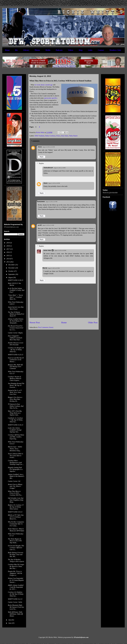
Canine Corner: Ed (14, 481)
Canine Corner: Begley (15, 333)
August (11, 278)
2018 (8, 246)
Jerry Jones (65, 136)
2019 (8, 243)
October (11, 271)
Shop (81, 50)
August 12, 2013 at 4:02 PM (54, 183)
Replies (41, 163)
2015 (8, 256)
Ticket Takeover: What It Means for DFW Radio (16, 530)
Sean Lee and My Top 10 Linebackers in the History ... (16, 360)
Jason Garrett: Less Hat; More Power (16, 308)
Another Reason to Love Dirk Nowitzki (16, 344)
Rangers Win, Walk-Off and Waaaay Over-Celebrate (15, 367)
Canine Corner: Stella (15, 602)
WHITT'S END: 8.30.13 (16, 280)
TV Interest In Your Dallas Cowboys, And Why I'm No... (16, 406)
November (12, 268)
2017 (8, 249)
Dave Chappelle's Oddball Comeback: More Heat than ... (15, 338)
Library (26, 50)
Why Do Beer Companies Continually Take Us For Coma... (16, 524)
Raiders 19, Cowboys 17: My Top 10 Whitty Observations (16, 507)
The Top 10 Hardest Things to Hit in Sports (16, 560)
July (10, 620)
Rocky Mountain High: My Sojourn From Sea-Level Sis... (16, 607)
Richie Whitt (47, 250)
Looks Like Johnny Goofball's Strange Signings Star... (15, 430)
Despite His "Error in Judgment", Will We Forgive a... (15, 573)
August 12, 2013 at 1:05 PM (60, 168)
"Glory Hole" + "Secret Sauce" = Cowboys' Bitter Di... (15, 297)
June (10, 623)
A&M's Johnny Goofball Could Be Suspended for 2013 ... (16, 587)
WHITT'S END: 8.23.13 (16, 355)
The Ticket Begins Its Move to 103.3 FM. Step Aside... (15, 541)
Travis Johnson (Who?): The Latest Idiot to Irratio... (16, 456)
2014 (8, 259)
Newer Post (35, 323)
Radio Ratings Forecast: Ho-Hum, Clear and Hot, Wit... (16, 555)
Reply (42, 157)
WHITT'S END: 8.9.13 (15, 512)
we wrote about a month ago (43, 85)
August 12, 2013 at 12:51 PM (49, 147)
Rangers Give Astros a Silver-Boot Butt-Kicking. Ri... (15, 399)
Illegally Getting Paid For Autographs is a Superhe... (15, 469)
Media (48, 50)
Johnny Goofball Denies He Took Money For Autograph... (16, 321)
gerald (40, 225)
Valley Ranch (73, 136)
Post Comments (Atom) (46, 327)
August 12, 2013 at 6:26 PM (60, 251)
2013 (8, 262)
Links (90, 50)
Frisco (58, 136)
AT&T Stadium (39, 136)
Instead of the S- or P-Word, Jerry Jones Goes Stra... (15, 392)
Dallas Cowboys (50, 136)
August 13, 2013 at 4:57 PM (54, 268)
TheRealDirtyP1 (48, 168)
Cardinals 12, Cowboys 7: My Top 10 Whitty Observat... (15, 420)
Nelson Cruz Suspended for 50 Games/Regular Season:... (16, 580)
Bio (16, 50)
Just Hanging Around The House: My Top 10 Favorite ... (16, 385)
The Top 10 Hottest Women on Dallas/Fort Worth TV (16, 314)
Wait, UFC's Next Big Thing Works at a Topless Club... (15, 413)
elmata (40, 147)
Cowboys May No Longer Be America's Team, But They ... (16, 566)
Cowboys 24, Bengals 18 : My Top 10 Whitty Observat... (16, 350)
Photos (37, 50)
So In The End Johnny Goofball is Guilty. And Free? (16, 290)
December (12, 265)
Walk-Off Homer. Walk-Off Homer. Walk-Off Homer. (15, 614)
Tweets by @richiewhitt (110, 193)
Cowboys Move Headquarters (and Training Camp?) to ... (16, 463)
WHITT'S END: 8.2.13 (15, 599)
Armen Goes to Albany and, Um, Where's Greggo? (15, 486)
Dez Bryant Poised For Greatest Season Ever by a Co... (16, 328)
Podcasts (59, 50)
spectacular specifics (51, 98)
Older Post (93, 323)
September (12, 274)
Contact (101, 50)
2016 (8, 252)
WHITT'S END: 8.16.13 (16, 425)
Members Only (115, 50)
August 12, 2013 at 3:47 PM (52, 202)
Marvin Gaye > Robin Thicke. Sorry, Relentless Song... (15, 449)
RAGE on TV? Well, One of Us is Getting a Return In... (16, 517)
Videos (71, 50)
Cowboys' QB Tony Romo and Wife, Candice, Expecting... (16, 437)
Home (7, 50)
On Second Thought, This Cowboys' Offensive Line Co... (16, 548)
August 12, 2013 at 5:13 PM (48, 225)
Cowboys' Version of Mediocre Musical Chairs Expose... (15, 379)
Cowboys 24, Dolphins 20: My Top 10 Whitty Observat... (16, 594)
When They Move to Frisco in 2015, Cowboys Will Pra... (15, 493)
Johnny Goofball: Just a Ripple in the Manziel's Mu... (16, 476)
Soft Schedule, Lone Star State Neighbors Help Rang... (16, 500)
